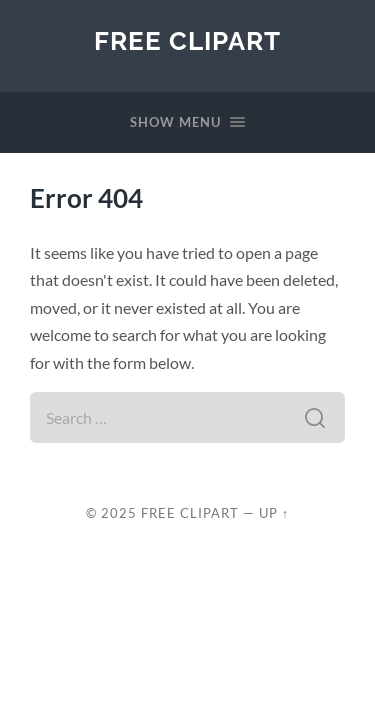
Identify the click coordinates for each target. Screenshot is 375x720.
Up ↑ (274, 513)
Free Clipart (187, 40)
